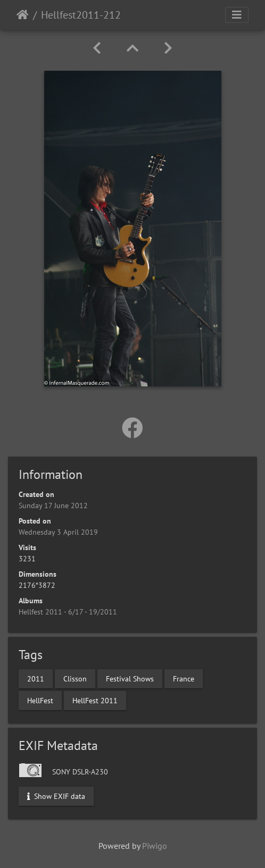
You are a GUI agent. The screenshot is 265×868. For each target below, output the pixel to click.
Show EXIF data (56, 796)
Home (23, 15)
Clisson (75, 678)
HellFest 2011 (95, 700)
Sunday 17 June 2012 (53, 505)
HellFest (40, 700)
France (184, 678)
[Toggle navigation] (237, 15)
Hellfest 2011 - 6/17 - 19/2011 (68, 612)
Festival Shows (130, 678)
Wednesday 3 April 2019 (58, 532)
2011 (36, 678)
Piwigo (155, 846)
